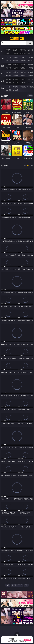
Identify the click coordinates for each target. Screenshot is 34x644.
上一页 (14, 585)
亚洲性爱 (8, 65)
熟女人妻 (8, 60)
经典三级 (16, 68)
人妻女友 (23, 79)
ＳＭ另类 (30, 60)
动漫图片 (30, 72)
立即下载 (27, 640)
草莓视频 (23, 87)
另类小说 (16, 83)
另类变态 (30, 68)
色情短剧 (16, 90)
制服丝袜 (8, 68)
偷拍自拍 (16, 65)
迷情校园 (8, 83)
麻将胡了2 (8, 53)
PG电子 (8, 50)
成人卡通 (23, 65)
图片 (2, 73)
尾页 (26, 585)
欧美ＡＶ (23, 57)
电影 (2, 66)
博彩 (2, 51)
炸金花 (16, 53)
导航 (2, 88)
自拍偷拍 (16, 57)
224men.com (17, 38)
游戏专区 (30, 50)
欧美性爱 (30, 65)
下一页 (20, 585)
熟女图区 (23, 75)
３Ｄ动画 (30, 57)
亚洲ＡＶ (8, 57)
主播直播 (23, 60)
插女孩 (8, 87)
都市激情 (8, 79)
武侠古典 (30, 79)
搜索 (30, 43)
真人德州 (16, 50)
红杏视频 (8, 90)
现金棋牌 (23, 53)
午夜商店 (16, 87)
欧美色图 (23, 72)
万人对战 (23, 50)
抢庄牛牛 (30, 53)
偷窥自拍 (8, 72)
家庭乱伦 (16, 79)
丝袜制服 (16, 60)
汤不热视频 (30, 87)
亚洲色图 (16, 72)
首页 (8, 585)
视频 (2, 59)
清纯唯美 (16, 75)
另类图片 (30, 75)
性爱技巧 (30, 83)
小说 (2, 81)
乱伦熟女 (23, 68)
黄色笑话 (23, 83)
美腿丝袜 (8, 75)
